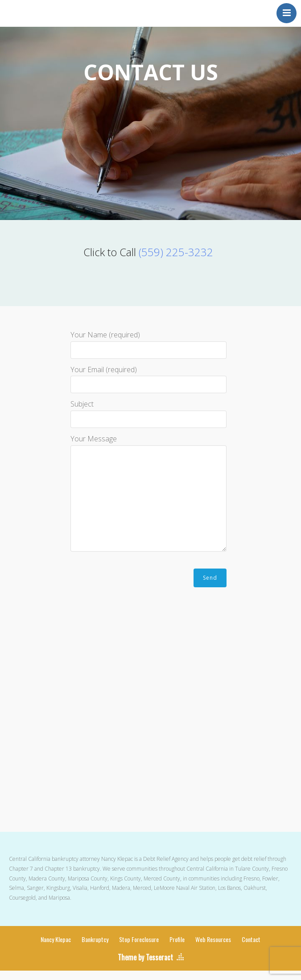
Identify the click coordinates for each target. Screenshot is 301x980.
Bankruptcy (95, 939)
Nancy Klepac (56, 939)
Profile (177, 939)
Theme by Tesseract (145, 957)
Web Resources (213, 939)
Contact (251, 939)
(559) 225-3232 (176, 252)
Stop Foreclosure (139, 939)
